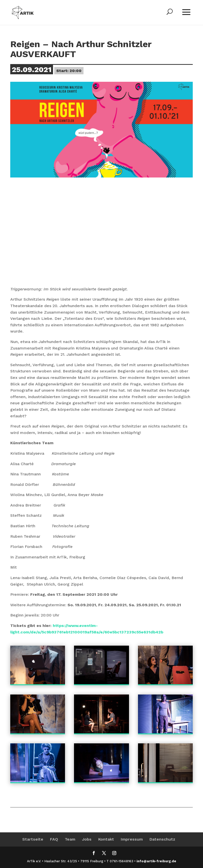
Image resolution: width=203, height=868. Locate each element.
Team (70, 839)
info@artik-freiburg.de (156, 861)
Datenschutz (162, 839)
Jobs (87, 839)
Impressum (132, 839)
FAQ (54, 839)
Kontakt (106, 839)
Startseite (33, 839)
